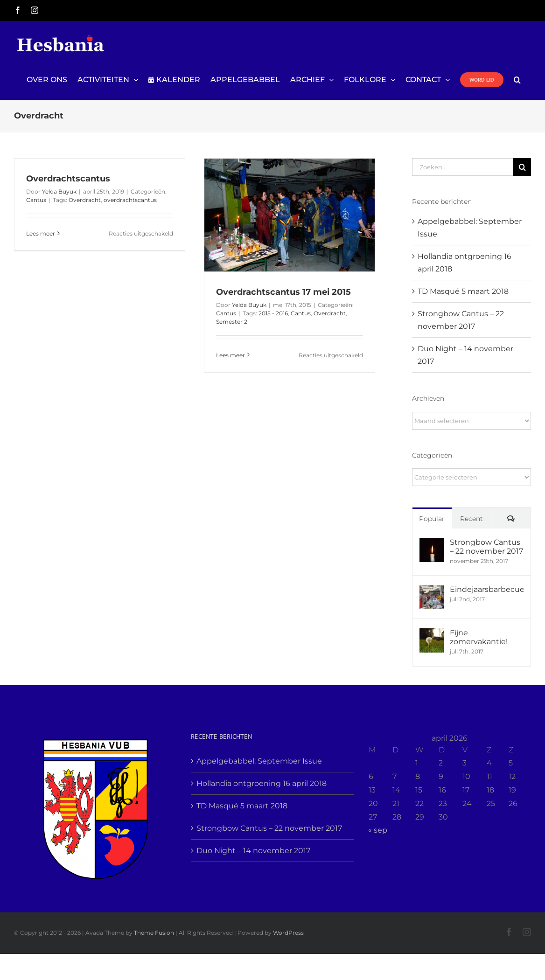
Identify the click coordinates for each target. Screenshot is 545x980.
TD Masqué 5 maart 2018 (463, 291)
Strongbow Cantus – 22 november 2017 (486, 547)
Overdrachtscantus (68, 179)
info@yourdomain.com (498, 10)
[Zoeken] (522, 167)
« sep (378, 830)
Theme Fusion (154, 933)
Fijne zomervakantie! (479, 637)
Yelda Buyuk (59, 191)
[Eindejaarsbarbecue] (432, 591)
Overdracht (85, 200)
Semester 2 (232, 322)
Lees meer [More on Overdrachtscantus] (41, 233)
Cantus (36, 200)
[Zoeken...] (463, 167)
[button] (517, 80)
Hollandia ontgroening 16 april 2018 (262, 783)
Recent (472, 519)
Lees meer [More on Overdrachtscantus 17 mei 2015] (231, 355)
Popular (432, 519)
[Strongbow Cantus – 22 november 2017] (432, 544)
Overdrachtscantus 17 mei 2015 (283, 292)
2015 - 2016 (273, 313)
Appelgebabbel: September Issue (259, 761)
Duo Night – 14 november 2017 (253, 851)
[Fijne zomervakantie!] (432, 635)
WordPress (288, 933)
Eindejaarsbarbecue (487, 589)
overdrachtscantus (130, 200)
